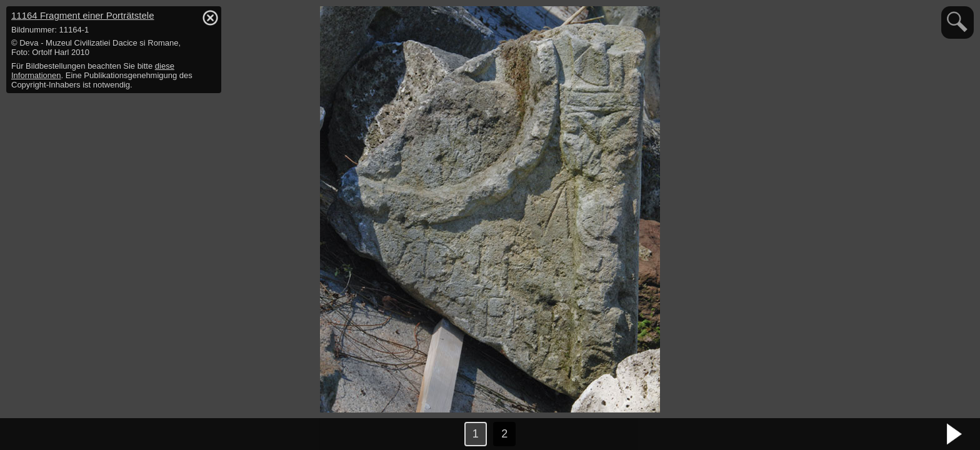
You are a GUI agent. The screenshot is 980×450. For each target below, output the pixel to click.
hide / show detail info (210, 17)
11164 (82, 15)
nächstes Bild (955, 434)
